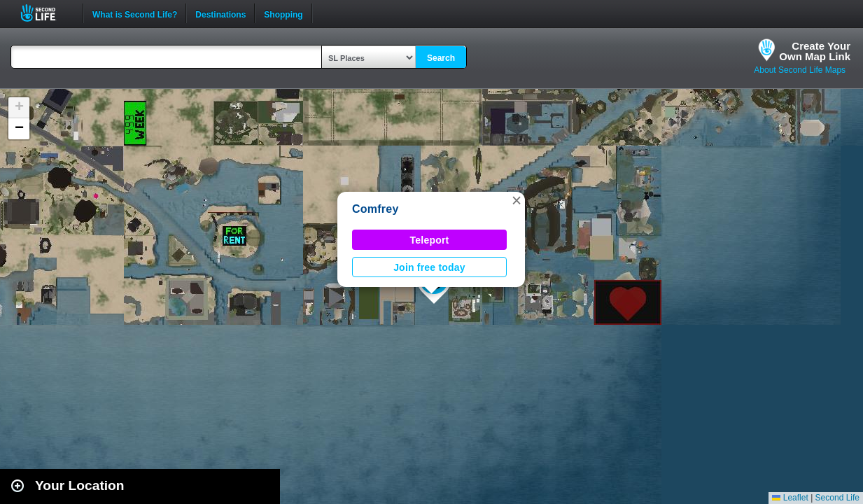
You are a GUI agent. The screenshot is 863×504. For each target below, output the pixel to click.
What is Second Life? (135, 13)
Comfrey (376, 209)
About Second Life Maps (800, 70)
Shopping (283, 13)
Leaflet (790, 498)
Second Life (46, 13)
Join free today (429, 267)
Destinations (220, 13)
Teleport (430, 240)
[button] (517, 200)
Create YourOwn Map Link (815, 51)
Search (441, 58)
